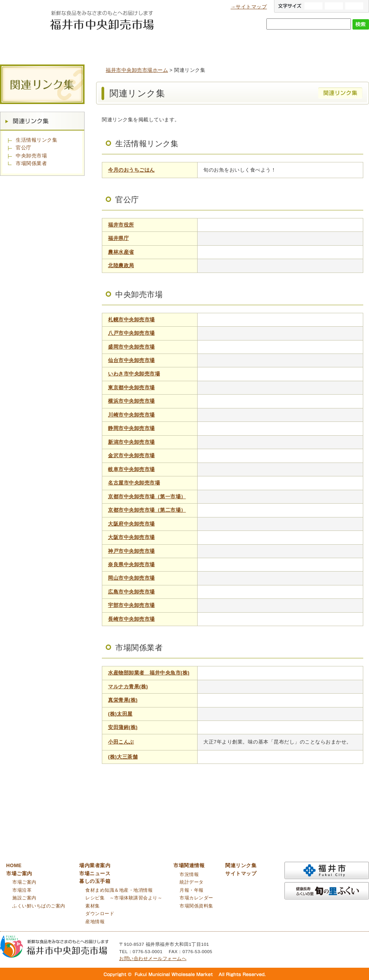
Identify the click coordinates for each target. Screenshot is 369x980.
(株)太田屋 (120, 714)
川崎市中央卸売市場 (131, 415)
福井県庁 (118, 238)
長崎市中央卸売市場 (131, 619)
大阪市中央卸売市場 (131, 537)
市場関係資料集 (196, 906)
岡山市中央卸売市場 (131, 578)
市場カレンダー (196, 898)
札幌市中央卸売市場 (131, 320)
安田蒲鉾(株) (123, 727)
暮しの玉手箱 (273, 46)
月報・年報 (192, 890)
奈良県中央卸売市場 (131, 564)
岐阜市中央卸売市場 (131, 469)
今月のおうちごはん (131, 170)
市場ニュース (209, 46)
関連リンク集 (42, 121)
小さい (354, 6)
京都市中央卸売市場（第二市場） (147, 510)
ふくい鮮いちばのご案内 (39, 906)
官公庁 (24, 148)
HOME (14, 865)
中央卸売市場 (31, 156)
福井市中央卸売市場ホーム (137, 70)
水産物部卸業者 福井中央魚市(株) (149, 673)
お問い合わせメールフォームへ (153, 959)
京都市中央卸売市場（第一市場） (147, 497)
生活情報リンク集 (37, 140)
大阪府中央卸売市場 (131, 524)
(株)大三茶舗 (123, 757)
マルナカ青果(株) (128, 687)
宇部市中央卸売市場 (131, 605)
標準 (334, 6)
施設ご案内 (24, 898)
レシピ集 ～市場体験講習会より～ (124, 898)
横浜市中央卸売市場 (131, 401)
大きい (313, 6)
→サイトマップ (249, 7)
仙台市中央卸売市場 (131, 360)
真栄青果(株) (123, 700)
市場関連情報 (337, 46)
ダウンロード (100, 914)
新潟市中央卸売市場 (131, 442)
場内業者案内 (144, 46)
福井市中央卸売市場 (23, 26)
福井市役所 (121, 225)
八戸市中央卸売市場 (131, 333)
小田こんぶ (121, 742)
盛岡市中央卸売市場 (131, 347)
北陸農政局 (121, 265)
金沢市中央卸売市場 (131, 455)
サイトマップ (241, 873)
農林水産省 (121, 252)
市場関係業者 (31, 163)
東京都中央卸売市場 (131, 388)
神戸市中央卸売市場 (131, 551)
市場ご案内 (81, 46)
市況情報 (189, 874)
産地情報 (95, 922)
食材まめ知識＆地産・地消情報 (119, 890)
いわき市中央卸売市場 (134, 374)
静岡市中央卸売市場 (131, 428)
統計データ (192, 882)
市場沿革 (22, 890)
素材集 (93, 906)
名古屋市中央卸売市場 (134, 483)
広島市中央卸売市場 (131, 592)
